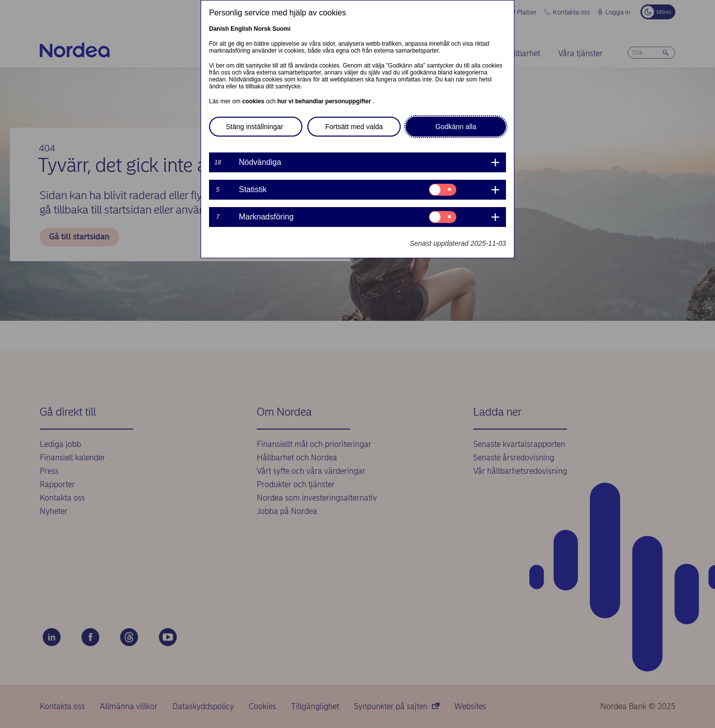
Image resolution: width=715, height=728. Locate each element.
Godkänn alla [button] (456, 127)
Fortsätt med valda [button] (354, 127)
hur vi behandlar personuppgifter (325, 101)
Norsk (262, 29)
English (241, 29)
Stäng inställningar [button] (254, 127)
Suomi (281, 29)
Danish (219, 29)
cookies (254, 101)
